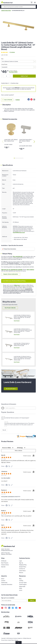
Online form (17, 285)
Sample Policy (23, 567)
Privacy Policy (4, 640)
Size (2, 59)
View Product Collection (10, 308)
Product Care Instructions (10, 249)
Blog (20, 579)
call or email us (30, 270)
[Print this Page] (34, 99)
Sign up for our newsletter (8, 598)
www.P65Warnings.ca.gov (19, 232)
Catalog (21, 581)
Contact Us (22, 569)
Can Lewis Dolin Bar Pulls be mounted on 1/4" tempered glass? (15, 418)
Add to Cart (24, 76)
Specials (3, 567)
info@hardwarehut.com (7, 550)
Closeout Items (5, 565)
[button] (5, 426)
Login (20, 561)
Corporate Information (7, 585)
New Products (5, 563)
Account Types (23, 583)
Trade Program (23, 585)
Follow (3, 419)
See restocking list (18, 257)
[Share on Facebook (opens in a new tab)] (7, 467)
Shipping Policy (23, 565)
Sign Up (21, 563)
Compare (17, 100)
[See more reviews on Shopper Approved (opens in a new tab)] (12, 467)
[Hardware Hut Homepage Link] (7, 2)
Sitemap (16, 640)
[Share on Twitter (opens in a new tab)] (9, 466)
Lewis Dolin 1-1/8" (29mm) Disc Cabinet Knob (11, 140)
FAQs (21, 588)
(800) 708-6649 (5, 549)
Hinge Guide (22, 587)
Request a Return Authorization (11, 274)
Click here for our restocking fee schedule (12, 270)
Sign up (32, 600)
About (3, 579)
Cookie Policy (11, 640)
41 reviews (12, 52)
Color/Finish (4, 64)
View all (4, 430)
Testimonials (4, 583)
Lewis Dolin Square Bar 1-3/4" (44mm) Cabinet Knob (26, 141)
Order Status (22, 571)
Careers (3, 581)
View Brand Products (11, 389)
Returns (21, 573)
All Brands (4, 561)
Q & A (21, 590)
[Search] (18, 7)
